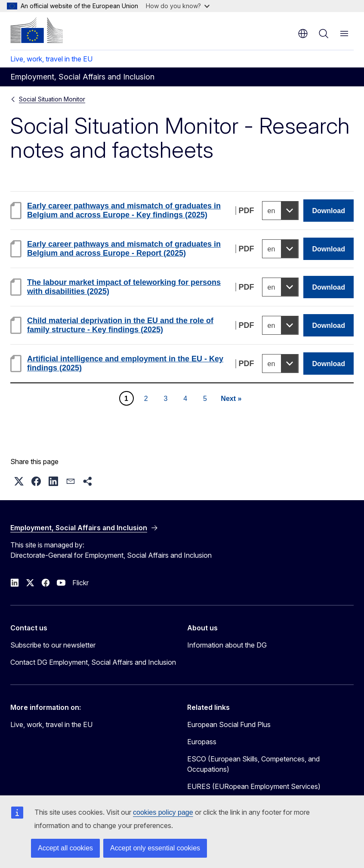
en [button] (303, 34)
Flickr (80, 583)
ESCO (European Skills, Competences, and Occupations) (253, 764)
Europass (202, 742)
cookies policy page (163, 812)
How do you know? (178, 6)
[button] (19, 481)
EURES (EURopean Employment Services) (254, 786)
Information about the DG (227, 645)
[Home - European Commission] (37, 30)
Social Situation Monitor (52, 99)
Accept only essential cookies (155, 848)
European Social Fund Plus (229, 724)
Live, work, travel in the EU (51, 59)
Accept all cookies (65, 848)
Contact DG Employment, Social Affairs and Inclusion (93, 662)
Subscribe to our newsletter (53, 645)
